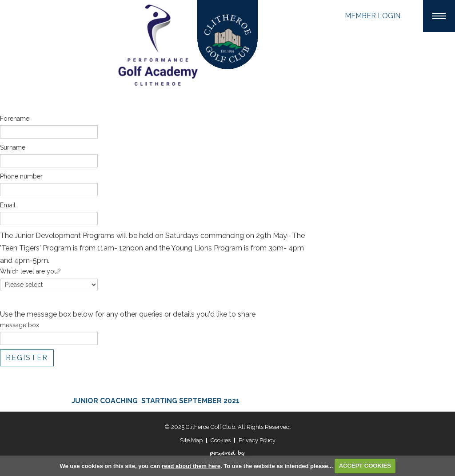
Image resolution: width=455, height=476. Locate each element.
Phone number (21, 176)
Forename (15, 119)
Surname (13, 147)
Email (8, 205)
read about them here (191, 466)
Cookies (221, 440)
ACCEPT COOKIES (365, 466)
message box (20, 325)
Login (373, 16)
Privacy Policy (257, 440)
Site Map (191, 440)
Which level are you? (30, 271)
